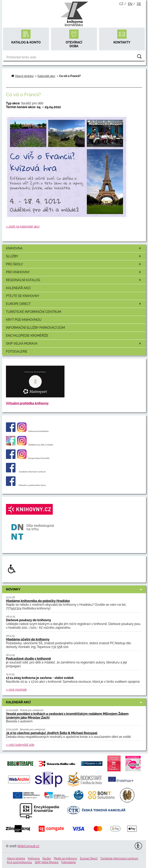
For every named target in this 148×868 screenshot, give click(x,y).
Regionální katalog (74, 280)
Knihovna (74, 248)
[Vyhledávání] (74, 57)
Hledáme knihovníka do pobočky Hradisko (38, 601)
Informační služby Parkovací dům (35, 328)
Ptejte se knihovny (23, 296)
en (130, 4)
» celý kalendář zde (20, 745)
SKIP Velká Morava (74, 344)
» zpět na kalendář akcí (23, 226)
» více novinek (16, 690)
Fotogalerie (17, 351)
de (139, 4)
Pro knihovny (74, 272)
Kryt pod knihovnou (24, 320)
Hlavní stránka (24, 76)
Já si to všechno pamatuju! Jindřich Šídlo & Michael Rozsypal (52, 733)
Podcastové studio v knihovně (28, 659)
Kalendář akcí (18, 288)
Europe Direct (74, 304)
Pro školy (74, 264)
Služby (74, 256)
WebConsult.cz (28, 846)
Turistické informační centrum (34, 312)
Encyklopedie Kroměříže (27, 336)
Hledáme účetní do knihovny (28, 639)
